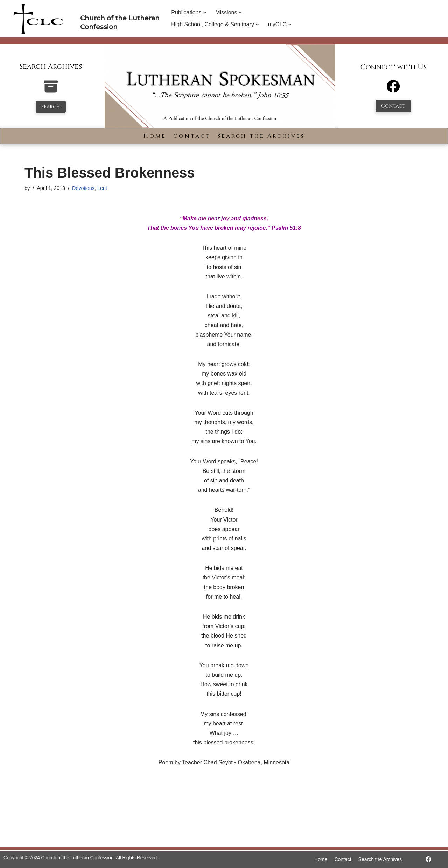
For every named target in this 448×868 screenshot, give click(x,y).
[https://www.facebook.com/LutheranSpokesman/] (428, 859)
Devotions (83, 188)
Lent (102, 188)
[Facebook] (393, 89)
